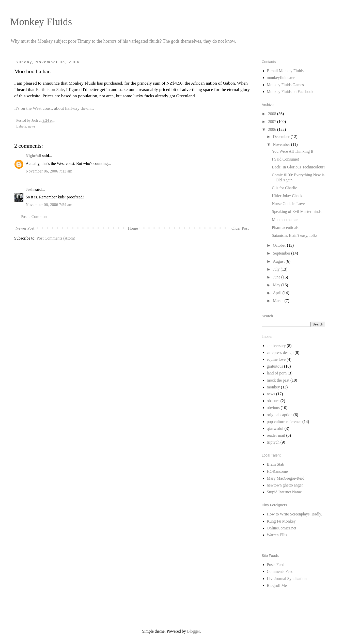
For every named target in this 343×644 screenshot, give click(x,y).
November (282, 144)
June (277, 277)
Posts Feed (276, 565)
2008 (273, 114)
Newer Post (25, 228)
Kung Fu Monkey (281, 521)
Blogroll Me (277, 585)
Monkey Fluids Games (285, 85)
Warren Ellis (277, 535)
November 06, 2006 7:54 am (49, 205)
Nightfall (33, 156)
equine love (276, 359)
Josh (30, 189)
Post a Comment (34, 217)
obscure (273, 401)
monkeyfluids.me (281, 78)
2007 (273, 122)
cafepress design (280, 352)
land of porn (277, 373)
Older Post (240, 228)
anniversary (276, 346)
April (278, 293)
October (280, 245)
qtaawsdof (275, 428)
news (32, 126)
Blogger (193, 631)
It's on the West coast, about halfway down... (54, 108)
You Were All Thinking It (293, 151)
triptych (273, 442)
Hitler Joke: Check (287, 196)
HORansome (277, 471)
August (279, 261)
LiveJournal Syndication (287, 579)
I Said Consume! (286, 159)
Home (133, 228)
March (279, 301)
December (282, 137)
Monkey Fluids (41, 22)
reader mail (276, 435)
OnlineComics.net (282, 528)
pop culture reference (284, 422)
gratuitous (275, 366)
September (282, 253)
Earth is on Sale (50, 89)
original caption (280, 415)
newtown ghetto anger (285, 485)
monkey (273, 387)
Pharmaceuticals (285, 227)
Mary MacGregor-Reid (286, 478)
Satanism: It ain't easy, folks (295, 235)
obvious (273, 408)
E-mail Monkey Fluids (285, 71)
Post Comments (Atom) (56, 238)
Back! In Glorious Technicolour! (298, 167)
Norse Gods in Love (288, 204)
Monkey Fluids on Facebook (290, 92)
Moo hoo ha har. (285, 220)
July (277, 269)
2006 (273, 129)
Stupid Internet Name (284, 492)
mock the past (278, 380)
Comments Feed (280, 571)
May (277, 285)
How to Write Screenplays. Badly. (294, 514)
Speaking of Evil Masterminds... (298, 211)
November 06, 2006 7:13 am (49, 171)
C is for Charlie (284, 188)
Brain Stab (275, 464)
